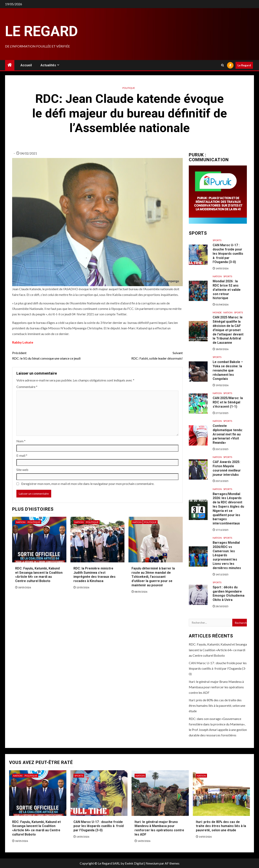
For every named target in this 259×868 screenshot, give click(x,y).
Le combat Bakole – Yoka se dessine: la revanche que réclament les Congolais (228, 370)
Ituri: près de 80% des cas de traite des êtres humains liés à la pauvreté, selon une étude (217, 705)
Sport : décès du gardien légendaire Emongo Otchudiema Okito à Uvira (229, 594)
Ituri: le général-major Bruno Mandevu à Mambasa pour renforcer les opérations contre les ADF (216, 687)
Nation (21, 522)
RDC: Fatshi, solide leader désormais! (140, 355)
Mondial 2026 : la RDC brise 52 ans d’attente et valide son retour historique (227, 290)
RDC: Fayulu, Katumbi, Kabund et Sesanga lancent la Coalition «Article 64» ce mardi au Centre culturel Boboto (39, 575)
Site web (22, 470)
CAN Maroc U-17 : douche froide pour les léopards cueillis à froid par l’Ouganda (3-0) (228, 254)
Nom (21, 441)
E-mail (22, 455)
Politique (129, 88)
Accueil (26, 65)
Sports (217, 240)
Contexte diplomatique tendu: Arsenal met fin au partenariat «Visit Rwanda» (228, 434)
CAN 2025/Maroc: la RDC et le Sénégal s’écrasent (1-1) (228, 402)
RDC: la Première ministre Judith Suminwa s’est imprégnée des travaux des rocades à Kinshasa (94, 575)
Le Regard (41, 31)
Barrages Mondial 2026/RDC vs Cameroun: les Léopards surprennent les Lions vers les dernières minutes (227, 555)
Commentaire (27, 387)
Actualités (48, 65)
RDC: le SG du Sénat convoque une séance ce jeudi (55, 355)
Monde (217, 312)
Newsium (152, 863)
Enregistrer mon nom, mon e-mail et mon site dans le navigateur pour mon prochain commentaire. (88, 484)
